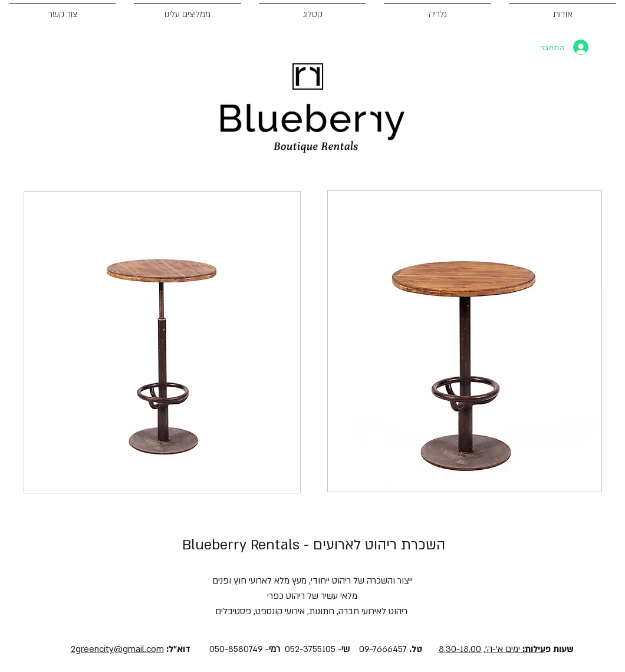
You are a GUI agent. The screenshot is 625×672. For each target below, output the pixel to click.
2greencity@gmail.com (117, 649)
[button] (162, 342)
